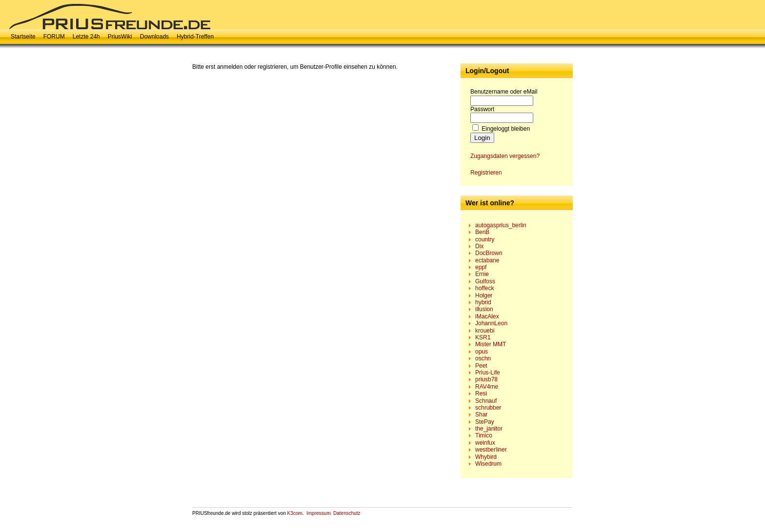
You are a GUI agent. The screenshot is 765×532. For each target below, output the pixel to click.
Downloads (154, 37)
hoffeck (484, 288)
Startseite (23, 37)
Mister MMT (491, 344)
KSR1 (483, 337)
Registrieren (486, 173)
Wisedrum (488, 464)
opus (482, 352)
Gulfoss (485, 281)
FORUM (54, 37)
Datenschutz (347, 513)
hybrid (483, 302)
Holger (484, 296)
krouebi (485, 331)
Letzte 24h (86, 37)
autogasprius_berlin (501, 225)
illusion (484, 309)
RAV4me (487, 387)
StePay (485, 422)
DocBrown (489, 253)
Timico (484, 435)
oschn (483, 358)
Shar (481, 414)
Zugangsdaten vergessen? (505, 156)
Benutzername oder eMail (504, 92)
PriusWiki (120, 37)
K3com (295, 513)
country (485, 239)
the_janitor (489, 429)
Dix (479, 246)
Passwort (482, 109)
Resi (481, 394)
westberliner (491, 450)
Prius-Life (488, 373)
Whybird (486, 457)
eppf (481, 267)
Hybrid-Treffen (195, 37)
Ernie (482, 274)
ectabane (487, 260)
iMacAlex (487, 316)
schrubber (488, 408)
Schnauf (486, 401)
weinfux (485, 443)
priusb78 (486, 379)
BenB (482, 232)
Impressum (318, 513)
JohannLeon (491, 323)
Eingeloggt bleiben (506, 129)
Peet (481, 366)
